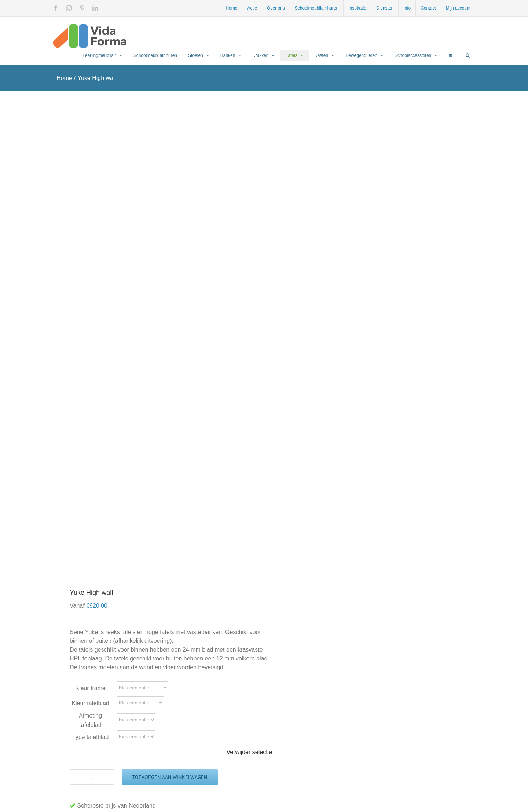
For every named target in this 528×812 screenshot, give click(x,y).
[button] (468, 55)
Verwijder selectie (250, 752)
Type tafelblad (91, 737)
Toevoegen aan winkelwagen (170, 777)
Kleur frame (90, 688)
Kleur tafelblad (90, 703)
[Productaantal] (92, 777)
